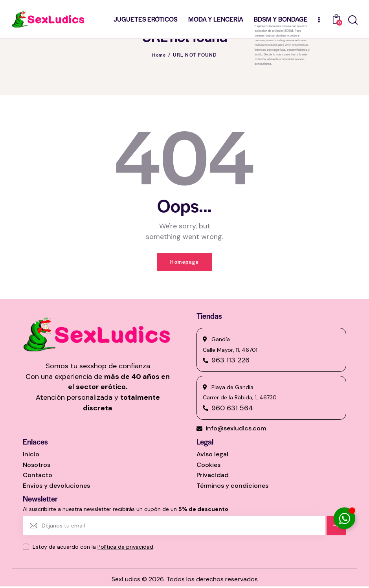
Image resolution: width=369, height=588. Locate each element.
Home (159, 55)
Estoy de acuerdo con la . (94, 548)
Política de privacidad (125, 548)
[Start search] (353, 20)
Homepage (184, 262)
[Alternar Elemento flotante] (344, 518)
